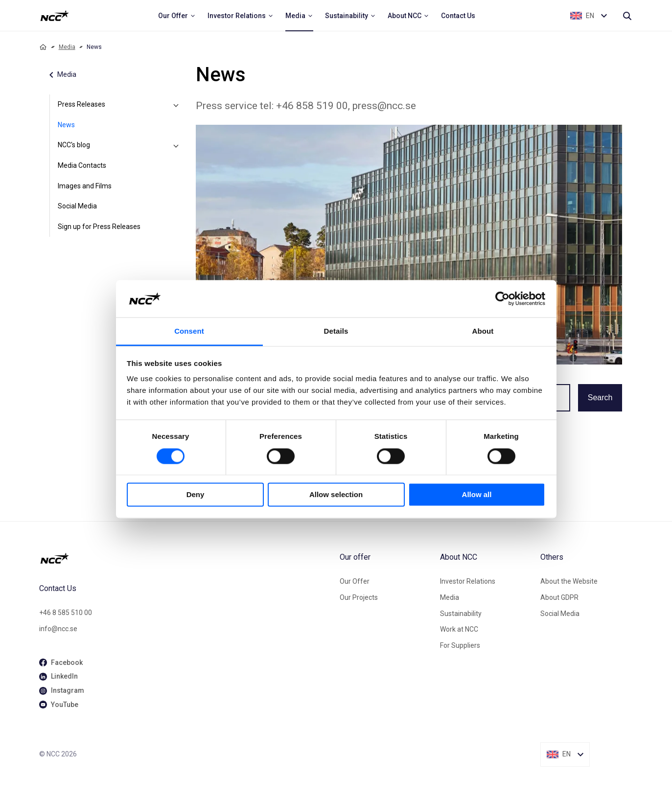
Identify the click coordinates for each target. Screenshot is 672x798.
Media (67, 47)
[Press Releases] (176, 105)
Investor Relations (468, 581)
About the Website (569, 581)
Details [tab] (336, 331)
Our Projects (359, 597)
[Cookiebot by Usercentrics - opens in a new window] (502, 298)
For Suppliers (460, 645)
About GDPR (559, 597)
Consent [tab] (189, 331)
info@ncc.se (58, 629)
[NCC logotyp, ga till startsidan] (55, 16)
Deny (196, 495)
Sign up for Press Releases (99, 227)
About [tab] (483, 331)
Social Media (77, 206)
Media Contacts (82, 165)
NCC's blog (74, 145)
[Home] (43, 47)
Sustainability (461, 614)
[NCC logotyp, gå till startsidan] (185, 558)
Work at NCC (459, 629)
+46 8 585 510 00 (66, 613)
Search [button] (600, 398)
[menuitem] (177, 16)
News (66, 125)
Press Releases (81, 104)
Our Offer (355, 581)
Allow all (477, 495)
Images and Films (85, 186)
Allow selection (336, 495)
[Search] (627, 16)
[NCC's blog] (176, 145)
